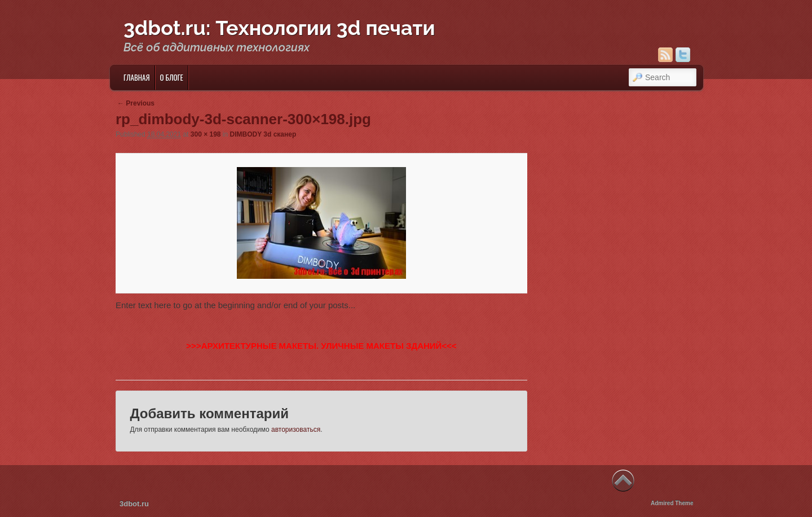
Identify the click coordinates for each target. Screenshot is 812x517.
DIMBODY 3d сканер (263, 134)
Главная (137, 77)
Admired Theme (672, 503)
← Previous (136, 103)
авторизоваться (296, 430)
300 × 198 (206, 134)
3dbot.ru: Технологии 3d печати (279, 28)
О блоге (172, 77)
